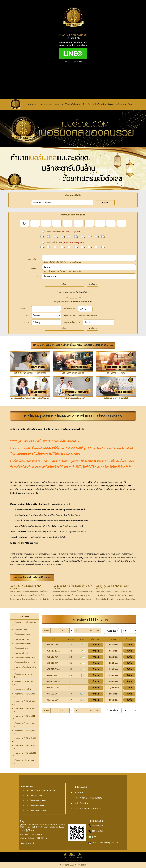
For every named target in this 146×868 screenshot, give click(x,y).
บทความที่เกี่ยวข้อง (75, 271)
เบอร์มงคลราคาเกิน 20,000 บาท (23, 762)
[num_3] (46, 223)
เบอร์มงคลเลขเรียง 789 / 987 (23, 662)
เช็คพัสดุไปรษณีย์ (27, 843)
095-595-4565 (80, 42)
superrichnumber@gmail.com (73, 45)
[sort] (111, 631)
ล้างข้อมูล (93, 284)
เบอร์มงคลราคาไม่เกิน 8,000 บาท (23, 732)
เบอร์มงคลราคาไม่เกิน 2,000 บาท (23, 703)
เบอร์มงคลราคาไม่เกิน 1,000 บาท (23, 695)
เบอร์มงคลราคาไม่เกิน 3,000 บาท (23, 710)
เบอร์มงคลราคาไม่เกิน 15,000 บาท (24, 747)
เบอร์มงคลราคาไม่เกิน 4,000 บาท (23, 717)
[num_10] (122, 223)
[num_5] (68, 223)
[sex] (46, 316)
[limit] (129, 631)
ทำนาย (105, 203)
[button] (11, 168)
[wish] (99, 322)
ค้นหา (65, 284)
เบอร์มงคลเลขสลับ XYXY (22, 634)
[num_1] (24, 223)
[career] (46, 322)
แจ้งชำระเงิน (100, 104)
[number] (62, 203)
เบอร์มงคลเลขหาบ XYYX (22, 644)
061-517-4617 (53, 657)
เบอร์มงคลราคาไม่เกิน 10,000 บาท (24, 740)
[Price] (89, 276)
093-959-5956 (66, 42)
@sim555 (96, 837)
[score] (89, 267)
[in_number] (89, 258)
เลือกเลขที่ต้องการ (64, 232)
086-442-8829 (53, 681)
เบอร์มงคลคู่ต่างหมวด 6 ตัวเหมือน (23, 683)
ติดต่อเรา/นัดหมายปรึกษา (121, 104)
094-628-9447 (53, 694)
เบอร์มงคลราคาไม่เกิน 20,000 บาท (24, 754)
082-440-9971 (53, 675)
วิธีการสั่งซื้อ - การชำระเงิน (78, 104)
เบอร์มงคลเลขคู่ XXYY (20, 639)
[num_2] (35, 223)
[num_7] (89, 223)
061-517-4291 (53, 663)
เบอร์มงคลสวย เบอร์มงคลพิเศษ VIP (24, 624)
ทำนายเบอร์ (47, 104)
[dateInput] (46, 309)
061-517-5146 (53, 669)
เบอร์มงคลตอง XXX (19, 630)
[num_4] (57, 223)
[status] (85, 309)
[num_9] (111, 223)
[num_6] (78, 223)
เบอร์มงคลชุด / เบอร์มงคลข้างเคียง (24, 668)
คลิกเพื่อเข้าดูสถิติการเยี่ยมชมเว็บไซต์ (73, 860)
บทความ (59, 104)
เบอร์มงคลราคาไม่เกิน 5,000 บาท (23, 725)
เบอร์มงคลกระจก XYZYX (22, 689)
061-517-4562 (53, 645)
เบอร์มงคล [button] (31, 104)
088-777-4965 (53, 688)
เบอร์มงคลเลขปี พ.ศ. (20, 648)
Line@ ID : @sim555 (73, 62)
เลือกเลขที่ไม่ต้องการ (66, 243)
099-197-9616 (53, 700)
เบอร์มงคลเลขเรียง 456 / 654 (23, 658)
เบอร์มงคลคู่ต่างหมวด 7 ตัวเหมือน (23, 676)
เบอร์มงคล (14, 429)
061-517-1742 (53, 651)
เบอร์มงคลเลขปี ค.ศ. (20, 653)
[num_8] (100, 223)
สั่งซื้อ (129, 645)
